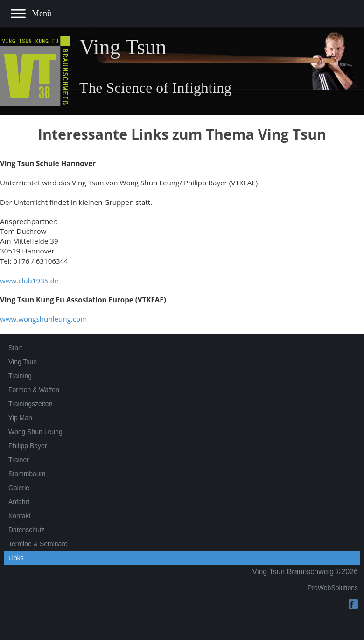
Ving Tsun (23, 362)
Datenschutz (27, 530)
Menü (42, 14)
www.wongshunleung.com (43, 319)
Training (20, 376)
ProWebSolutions (333, 588)
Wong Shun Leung (35, 432)
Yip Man (20, 418)
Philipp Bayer (28, 446)
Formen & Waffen (34, 390)
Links (16, 558)
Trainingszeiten (30, 404)
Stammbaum (27, 474)
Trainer (19, 460)
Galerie (19, 488)
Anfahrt (19, 502)
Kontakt (19, 516)
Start (15, 348)
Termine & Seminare (38, 544)
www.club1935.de (29, 281)
